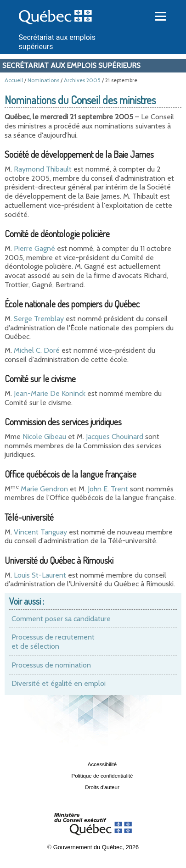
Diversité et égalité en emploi (59, 683)
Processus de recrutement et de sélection (53, 642)
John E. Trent (108, 489)
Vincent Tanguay (40, 532)
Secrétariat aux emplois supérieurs (71, 65)
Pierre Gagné (34, 248)
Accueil (14, 80)
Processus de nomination (51, 665)
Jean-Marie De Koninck (50, 393)
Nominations (43, 80)
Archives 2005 (82, 80)
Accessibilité (102, 764)
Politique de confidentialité (102, 776)
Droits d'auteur (102, 787)
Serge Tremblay (39, 319)
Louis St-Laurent (40, 575)
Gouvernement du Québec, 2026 (96, 847)
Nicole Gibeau (44, 437)
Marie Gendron (44, 489)
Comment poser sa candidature (61, 619)
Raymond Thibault (43, 169)
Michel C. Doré (37, 350)
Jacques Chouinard (115, 437)
